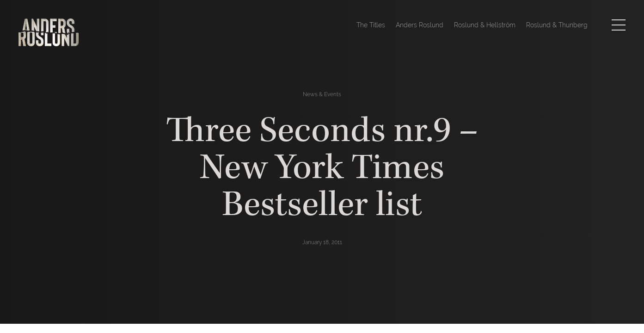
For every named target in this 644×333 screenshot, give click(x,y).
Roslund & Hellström (485, 25)
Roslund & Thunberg (557, 25)
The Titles (371, 25)
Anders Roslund (420, 25)
